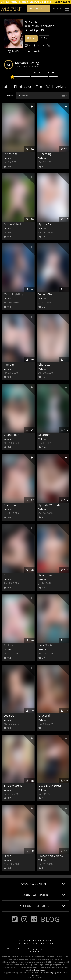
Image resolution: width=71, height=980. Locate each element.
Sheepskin (11, 505)
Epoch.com (40, 970)
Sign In (57, 8)
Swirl (7, 575)
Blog (50, 919)
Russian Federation (40, 26)
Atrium (8, 645)
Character (45, 364)
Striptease (11, 154)
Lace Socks (46, 645)
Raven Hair (46, 575)
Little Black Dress (50, 786)
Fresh (8, 856)
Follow (31, 38)
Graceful (44, 716)
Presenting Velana (51, 856)
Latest (9, 95)
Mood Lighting (14, 294)
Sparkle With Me (50, 505)
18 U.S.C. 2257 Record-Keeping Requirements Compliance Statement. (36, 950)
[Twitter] (15, 919)
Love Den (10, 716)
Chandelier (11, 435)
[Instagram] (24, 919)
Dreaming (45, 154)
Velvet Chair (47, 294)
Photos (23, 95)
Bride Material (14, 786)
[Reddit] (34, 919)
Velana (8, 158)
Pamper (9, 364)
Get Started (38, 8)
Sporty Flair (46, 224)
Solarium (44, 435)
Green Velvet (12, 224)
